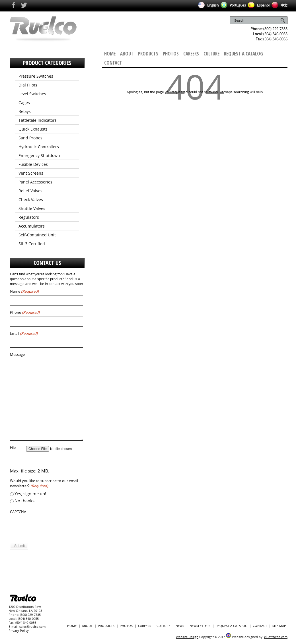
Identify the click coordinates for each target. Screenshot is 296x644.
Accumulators (32, 226)
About (127, 54)
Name (24, 291)
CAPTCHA (18, 512)
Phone (25, 312)
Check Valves (31, 200)
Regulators (29, 217)
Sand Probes (30, 138)
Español (258, 5)
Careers (191, 54)
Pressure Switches (36, 76)
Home (110, 54)
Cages (24, 103)
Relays (25, 111)
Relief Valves (30, 191)
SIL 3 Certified (32, 244)
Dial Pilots (28, 85)
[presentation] (53, 527)
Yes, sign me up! (30, 494)
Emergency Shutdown (39, 155)
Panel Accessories (35, 182)
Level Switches (32, 94)
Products (148, 54)
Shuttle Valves (32, 208)
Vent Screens (31, 173)
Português (232, 5)
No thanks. (25, 501)
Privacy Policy (19, 630)
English (207, 5)
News (180, 626)
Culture (211, 54)
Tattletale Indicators (38, 120)
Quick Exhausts (33, 129)
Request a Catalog (243, 54)
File (13, 448)
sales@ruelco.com (32, 627)
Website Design (187, 637)
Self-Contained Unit (37, 235)
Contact (113, 63)
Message (17, 355)
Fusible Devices (33, 164)
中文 (278, 5)
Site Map (279, 626)
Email (24, 334)
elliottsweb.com (276, 637)
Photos (171, 54)
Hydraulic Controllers (39, 147)
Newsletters (200, 626)
